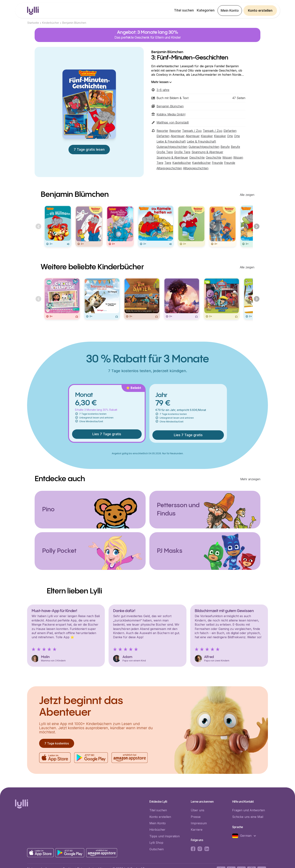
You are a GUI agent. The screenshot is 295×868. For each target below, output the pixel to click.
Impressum (199, 823)
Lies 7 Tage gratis (107, 434)
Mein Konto (230, 10)
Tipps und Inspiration (165, 836)
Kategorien (206, 10)
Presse (196, 817)
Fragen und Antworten (249, 810)
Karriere (197, 830)
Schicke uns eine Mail (248, 817)
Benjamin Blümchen (74, 23)
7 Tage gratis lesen (89, 149)
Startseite (33, 23)
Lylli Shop (156, 843)
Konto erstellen (260, 10)
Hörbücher (157, 830)
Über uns (198, 810)
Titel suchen (184, 10)
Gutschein (157, 849)
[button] (246, 836)
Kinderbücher (51, 23)
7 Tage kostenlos (57, 743)
